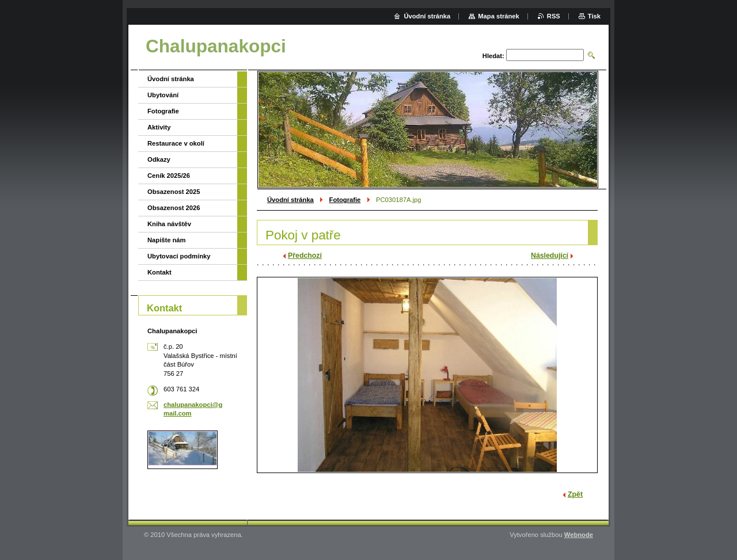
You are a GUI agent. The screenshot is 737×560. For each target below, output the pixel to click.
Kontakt (159, 272)
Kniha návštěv (169, 224)
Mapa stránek (499, 16)
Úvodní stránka (290, 200)
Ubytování (163, 95)
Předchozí (305, 256)
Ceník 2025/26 (169, 176)
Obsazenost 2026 (174, 208)
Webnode (579, 535)
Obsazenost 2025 (174, 192)
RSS (554, 16)
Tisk (594, 16)
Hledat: (493, 56)
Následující (550, 256)
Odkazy (159, 159)
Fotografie (345, 200)
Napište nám (167, 240)
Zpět (575, 494)
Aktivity (159, 127)
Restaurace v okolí (176, 143)
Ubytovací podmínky (179, 256)
